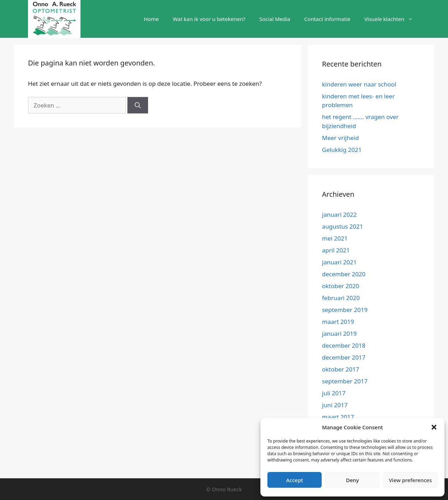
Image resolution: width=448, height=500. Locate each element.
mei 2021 (335, 238)
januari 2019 (339, 334)
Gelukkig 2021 (342, 150)
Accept (295, 480)
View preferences (410, 480)
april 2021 (336, 250)
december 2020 (344, 274)
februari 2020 (341, 298)
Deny (353, 480)
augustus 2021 (342, 226)
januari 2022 (339, 214)
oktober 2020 (341, 286)
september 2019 (345, 310)
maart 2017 (338, 417)
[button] (434, 427)
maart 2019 (338, 322)
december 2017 (344, 357)
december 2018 (344, 345)
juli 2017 (334, 393)
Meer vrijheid (340, 138)
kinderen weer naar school (359, 84)
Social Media (275, 19)
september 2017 (345, 381)
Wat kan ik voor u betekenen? (209, 19)
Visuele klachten (392, 19)
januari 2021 (339, 262)
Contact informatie (327, 19)
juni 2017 (335, 405)
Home (151, 19)
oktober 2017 (341, 369)
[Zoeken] (138, 105)
